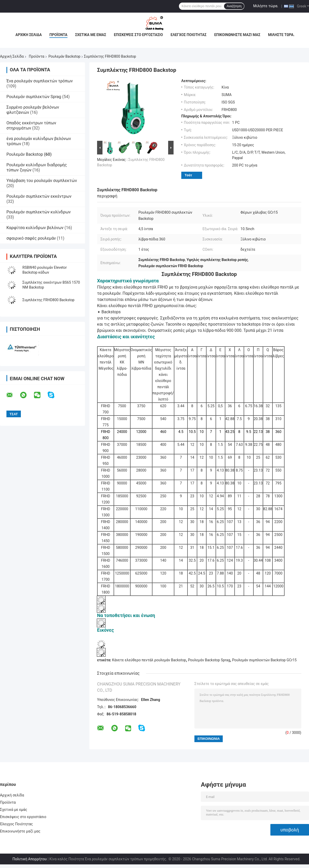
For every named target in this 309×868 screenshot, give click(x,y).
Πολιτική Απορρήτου (29, 859)
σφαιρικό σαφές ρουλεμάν (31, 238)
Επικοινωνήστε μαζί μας (237, 35)
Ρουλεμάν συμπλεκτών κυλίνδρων (39, 212)
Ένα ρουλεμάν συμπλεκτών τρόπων (40, 81)
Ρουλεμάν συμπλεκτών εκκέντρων (39, 196)
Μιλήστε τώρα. (266, 6)
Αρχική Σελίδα (12, 56)
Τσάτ (188, 175)
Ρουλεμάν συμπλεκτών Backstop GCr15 (264, 660)
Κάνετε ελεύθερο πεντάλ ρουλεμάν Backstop (149, 660)
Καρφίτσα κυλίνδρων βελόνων (35, 228)
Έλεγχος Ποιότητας (189, 35)
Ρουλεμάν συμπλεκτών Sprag (34, 97)
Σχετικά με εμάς (91, 35)
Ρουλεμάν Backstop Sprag (209, 660)
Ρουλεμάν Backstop (64, 56)
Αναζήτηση (234, 6)
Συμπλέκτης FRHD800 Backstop (48, 300)
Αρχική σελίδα (29, 35)
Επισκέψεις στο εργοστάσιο (138, 35)
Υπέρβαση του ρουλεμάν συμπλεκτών (42, 181)
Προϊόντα (58, 35)
